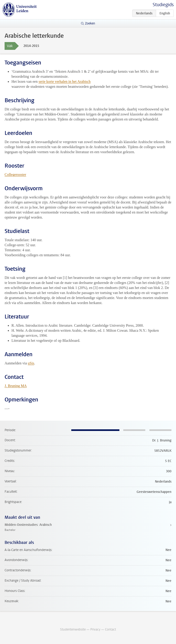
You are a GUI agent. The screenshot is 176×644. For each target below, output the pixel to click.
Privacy (95, 629)
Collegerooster (15, 175)
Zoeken (90, 23)
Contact (110, 629)
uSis (31, 363)
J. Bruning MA (16, 386)
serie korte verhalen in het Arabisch (65, 82)
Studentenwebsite (73, 629)
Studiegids (163, 5)
